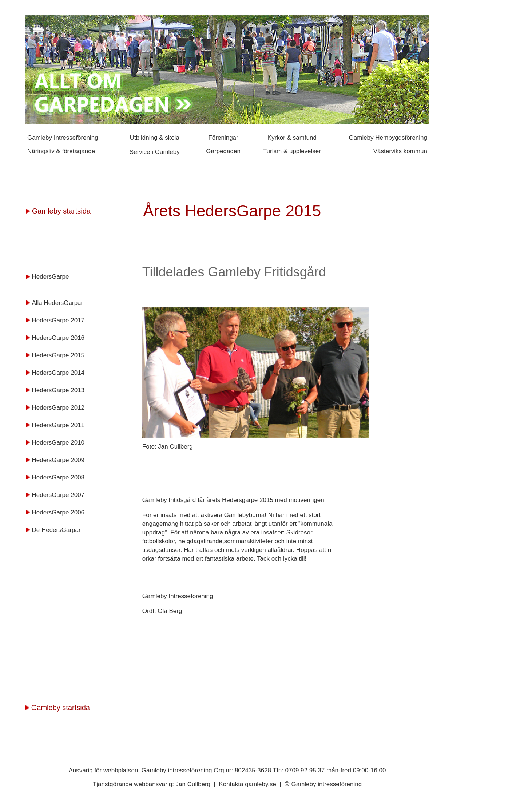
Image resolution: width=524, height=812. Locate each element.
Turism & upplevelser (292, 151)
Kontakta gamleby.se (248, 784)
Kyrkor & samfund (292, 138)
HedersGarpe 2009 (58, 460)
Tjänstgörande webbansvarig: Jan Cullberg (152, 784)
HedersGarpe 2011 (58, 425)
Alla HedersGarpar (57, 303)
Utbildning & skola (155, 138)
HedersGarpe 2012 (58, 408)
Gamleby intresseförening (326, 784)
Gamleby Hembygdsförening (388, 138)
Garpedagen (223, 151)
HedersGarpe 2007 (58, 495)
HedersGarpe (50, 277)
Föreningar (223, 138)
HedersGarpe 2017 (58, 320)
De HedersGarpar (56, 530)
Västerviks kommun (400, 151)
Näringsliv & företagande (62, 151)
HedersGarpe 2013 (58, 390)
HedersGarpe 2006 (58, 512)
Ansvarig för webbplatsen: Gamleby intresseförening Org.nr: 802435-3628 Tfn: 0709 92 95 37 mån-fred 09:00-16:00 (227, 770)
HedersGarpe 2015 (58, 355)
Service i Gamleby (155, 152)
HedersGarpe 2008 (58, 477)
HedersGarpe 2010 (58, 443)
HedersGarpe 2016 (58, 338)
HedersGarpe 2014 (58, 373)
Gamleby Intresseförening (63, 138)
